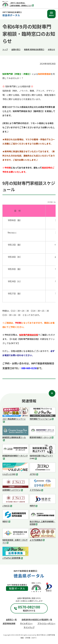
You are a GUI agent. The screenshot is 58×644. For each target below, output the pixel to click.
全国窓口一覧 (11, 619)
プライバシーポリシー (46, 623)
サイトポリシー (26, 623)
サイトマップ (29, 627)
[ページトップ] (52, 393)
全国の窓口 (16, 49)
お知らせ (51, 49)
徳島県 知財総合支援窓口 (34, 49)
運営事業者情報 (9, 623)
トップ (5, 49)
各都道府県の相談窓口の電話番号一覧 (37, 619)
